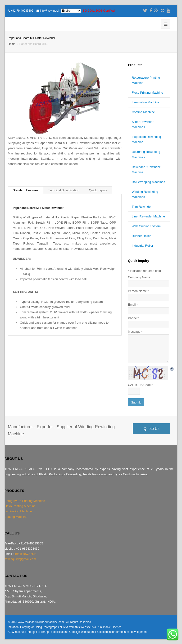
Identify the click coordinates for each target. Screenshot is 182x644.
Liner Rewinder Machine (148, 216)
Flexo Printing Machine (147, 93)
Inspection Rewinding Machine (146, 139)
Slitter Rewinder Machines (143, 124)
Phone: (133, 318)
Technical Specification (64, 190)
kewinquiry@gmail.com (20, 559)
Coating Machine (143, 112)
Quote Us (151, 429)
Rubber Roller (141, 236)
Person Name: (138, 291)
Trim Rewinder (142, 207)
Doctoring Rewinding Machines (146, 154)
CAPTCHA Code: (140, 385)
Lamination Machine (146, 102)
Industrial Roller (142, 246)
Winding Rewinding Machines (145, 194)
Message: (135, 332)
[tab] (26, 190)
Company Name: (140, 277)
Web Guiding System (146, 226)
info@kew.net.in (50, 11)
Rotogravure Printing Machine (146, 80)
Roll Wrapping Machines (148, 182)
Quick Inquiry (98, 190)
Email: (133, 305)
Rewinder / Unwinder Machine (146, 170)
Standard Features (26, 190)
